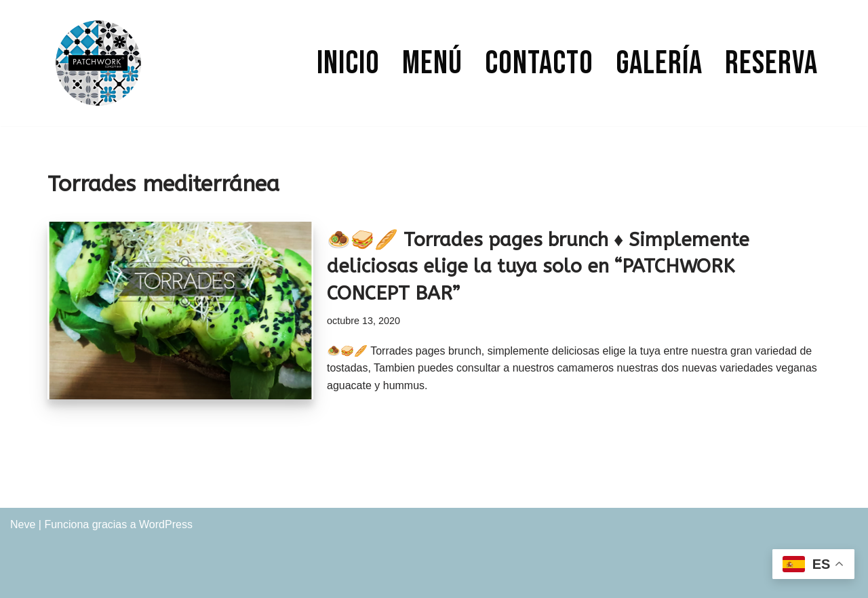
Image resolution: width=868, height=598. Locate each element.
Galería (659, 63)
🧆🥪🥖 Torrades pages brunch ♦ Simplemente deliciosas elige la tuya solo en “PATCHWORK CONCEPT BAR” (538, 266)
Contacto (539, 63)
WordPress (166, 524)
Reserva (771, 63)
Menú (432, 63)
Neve (23, 524)
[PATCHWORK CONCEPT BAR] (98, 63)
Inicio (348, 63)
